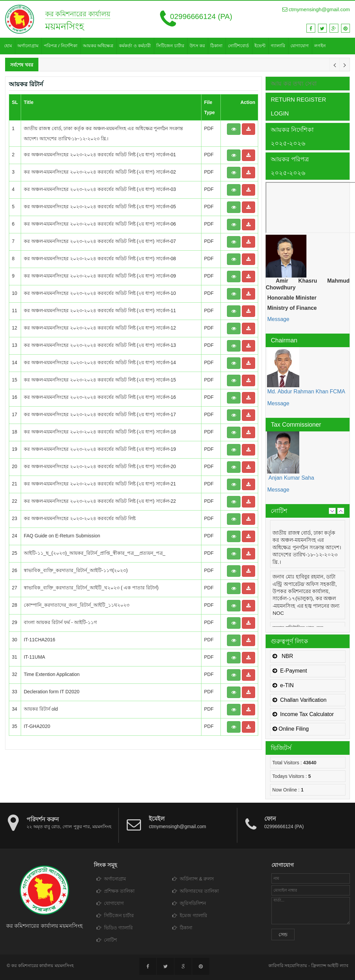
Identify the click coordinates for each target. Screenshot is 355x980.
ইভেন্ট (260, 46)
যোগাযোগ (300, 46)
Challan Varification (300, 700)
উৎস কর (197, 46)
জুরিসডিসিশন (189, 903)
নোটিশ (107, 940)
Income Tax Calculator (303, 714)
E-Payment (290, 671)
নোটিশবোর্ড (238, 46)
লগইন (320, 46)
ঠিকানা (216, 46)
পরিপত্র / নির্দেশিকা (61, 46)
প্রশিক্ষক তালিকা (116, 891)
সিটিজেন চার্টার (170, 46)
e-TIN (283, 685)
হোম (8, 46)
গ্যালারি (278, 46)
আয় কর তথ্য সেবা (294, 84)
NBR (283, 656)
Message (277, 319)
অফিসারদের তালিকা (196, 891)
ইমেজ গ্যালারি (190, 915)
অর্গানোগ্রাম (28, 46)
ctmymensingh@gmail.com (316, 9)
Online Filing (291, 729)
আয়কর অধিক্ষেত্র (98, 46)
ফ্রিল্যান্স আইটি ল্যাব (330, 966)
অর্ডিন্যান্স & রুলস (193, 879)
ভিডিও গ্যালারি (115, 928)
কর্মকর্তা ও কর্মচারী (135, 46)
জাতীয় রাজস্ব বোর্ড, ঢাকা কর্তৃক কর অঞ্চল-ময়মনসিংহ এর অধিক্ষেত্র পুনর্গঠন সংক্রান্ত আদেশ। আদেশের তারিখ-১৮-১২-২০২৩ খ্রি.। (307, 547)
